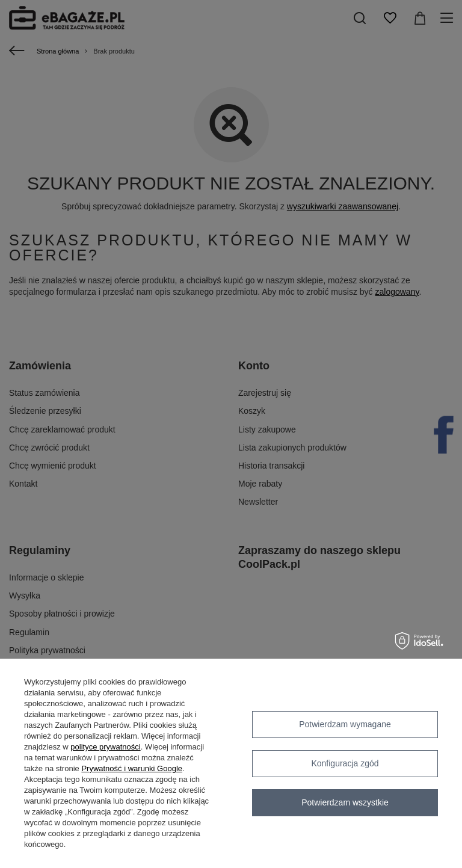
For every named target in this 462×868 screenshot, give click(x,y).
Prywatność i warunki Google (132, 768)
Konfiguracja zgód (345, 763)
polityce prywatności (105, 747)
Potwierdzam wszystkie (345, 802)
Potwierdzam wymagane (345, 724)
